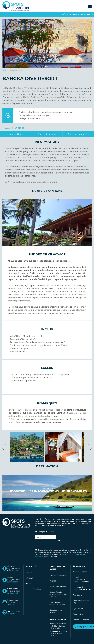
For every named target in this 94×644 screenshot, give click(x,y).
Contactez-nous (79, 566)
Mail (20, 128)
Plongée (29, 572)
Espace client (78, 614)
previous (4, 448)
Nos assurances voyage (56, 611)
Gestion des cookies (81, 620)
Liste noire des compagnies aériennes (82, 588)
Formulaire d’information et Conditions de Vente (81, 579)
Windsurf (29, 578)
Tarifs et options (47, 134)
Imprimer (23, 128)
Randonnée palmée (34, 589)
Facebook (12, 128)
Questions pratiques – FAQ (82, 602)
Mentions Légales (80, 572)
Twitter (16, 128)
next (90, 448)
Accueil (5, 71)
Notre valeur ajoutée (58, 586)
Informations (16, 134)
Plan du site (78, 595)
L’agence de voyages (58, 575)
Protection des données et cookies (57, 603)
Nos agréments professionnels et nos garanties (58, 594)
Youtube (11, 604)
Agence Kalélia (79, 608)
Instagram (11, 613)
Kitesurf (29, 584)
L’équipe (53, 581)
